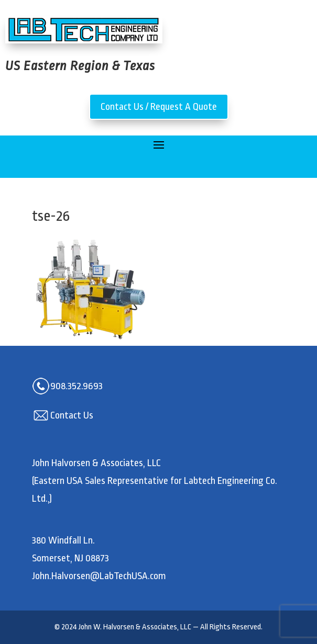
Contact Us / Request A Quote (159, 107)
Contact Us (72, 415)
